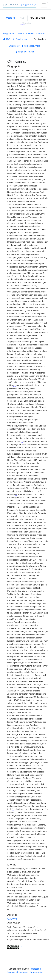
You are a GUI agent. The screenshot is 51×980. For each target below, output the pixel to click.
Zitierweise (41, 34)
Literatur (20, 34)
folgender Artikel (25, 52)
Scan (13, 46)
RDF (6, 39)
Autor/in (30, 34)
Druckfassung (21, 39)
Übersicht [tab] (11, 18)
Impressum (36, 969)
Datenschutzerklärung (18, 972)
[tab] (37, 18)
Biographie (8, 34)
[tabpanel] (26, 490)
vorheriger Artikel (31, 46)
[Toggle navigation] (44, 5)
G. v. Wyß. (12, 919)
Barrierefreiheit (37, 972)
